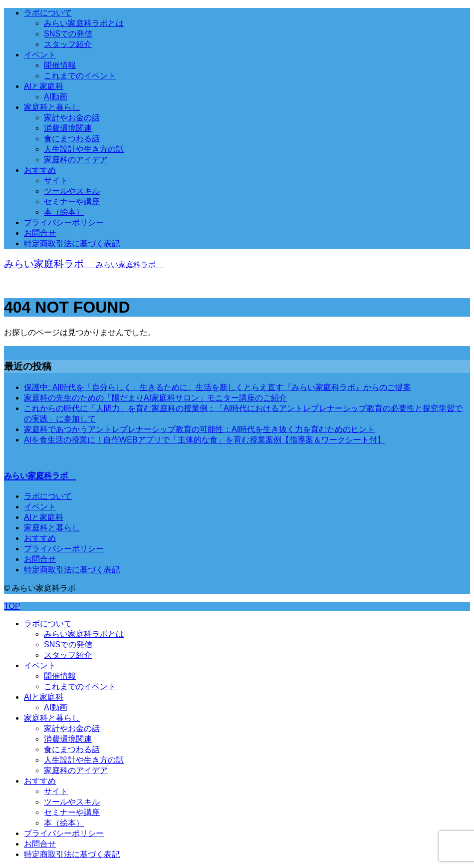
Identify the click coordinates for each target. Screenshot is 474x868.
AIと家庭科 (44, 86)
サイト (56, 181)
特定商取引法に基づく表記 (72, 243)
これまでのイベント (80, 76)
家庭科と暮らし (52, 107)
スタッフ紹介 (68, 44)
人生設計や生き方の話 (84, 149)
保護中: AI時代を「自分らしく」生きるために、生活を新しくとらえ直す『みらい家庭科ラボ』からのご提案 (218, 387)
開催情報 (60, 65)
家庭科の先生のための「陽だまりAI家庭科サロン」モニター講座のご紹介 (155, 398)
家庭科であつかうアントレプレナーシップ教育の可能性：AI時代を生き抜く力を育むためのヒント (199, 429)
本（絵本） (64, 212)
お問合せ (40, 233)
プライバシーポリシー (64, 222)
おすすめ (40, 170)
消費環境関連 (68, 128)
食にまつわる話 (72, 139)
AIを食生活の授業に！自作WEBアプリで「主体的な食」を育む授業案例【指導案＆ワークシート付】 (205, 440)
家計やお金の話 (72, 118)
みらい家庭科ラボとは (84, 23)
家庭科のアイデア (76, 160)
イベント (40, 55)
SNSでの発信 (68, 34)
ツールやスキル (72, 191)
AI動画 (56, 97)
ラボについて (48, 13)
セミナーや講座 (72, 202)
